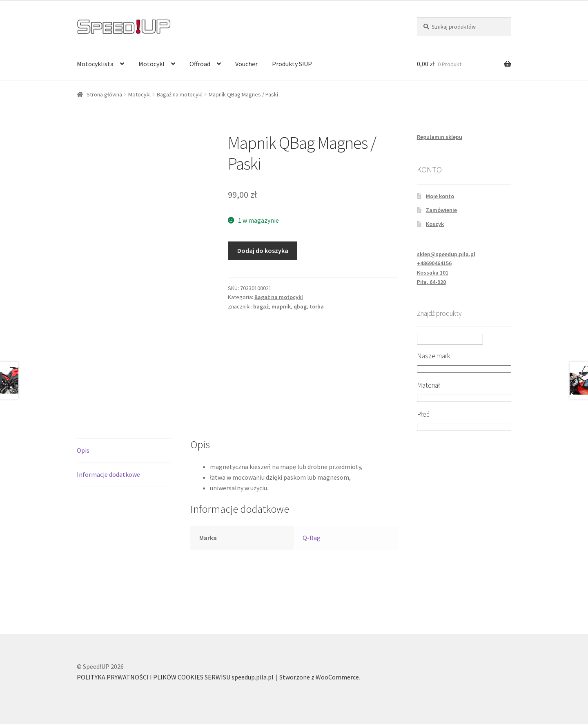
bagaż (261, 306)
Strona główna (104, 94)
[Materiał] (464, 398)
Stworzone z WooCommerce (319, 677)
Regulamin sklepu (440, 137)
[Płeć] (464, 427)
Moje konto (440, 196)
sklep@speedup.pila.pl (446, 254)
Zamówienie (441, 210)
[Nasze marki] (464, 369)
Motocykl (151, 64)
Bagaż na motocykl (180, 94)
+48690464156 (434, 263)
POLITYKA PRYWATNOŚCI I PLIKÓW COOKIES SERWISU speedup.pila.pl (175, 677)
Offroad (200, 64)
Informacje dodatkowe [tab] (108, 474)
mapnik (281, 306)
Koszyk (435, 224)
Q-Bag (312, 538)
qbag (300, 306)
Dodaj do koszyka (263, 250)
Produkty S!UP (292, 64)
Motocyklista (95, 64)
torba (317, 306)
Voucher (246, 64)
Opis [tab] (83, 450)
